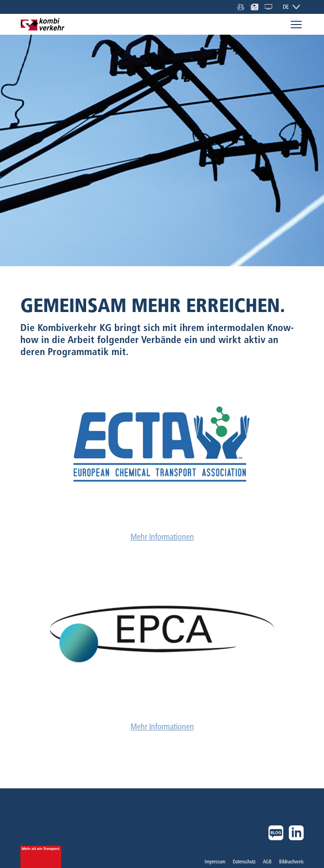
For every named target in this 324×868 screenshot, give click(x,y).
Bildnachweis (291, 862)
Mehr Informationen (162, 537)
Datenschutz (244, 862)
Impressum (215, 862)
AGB (267, 862)
